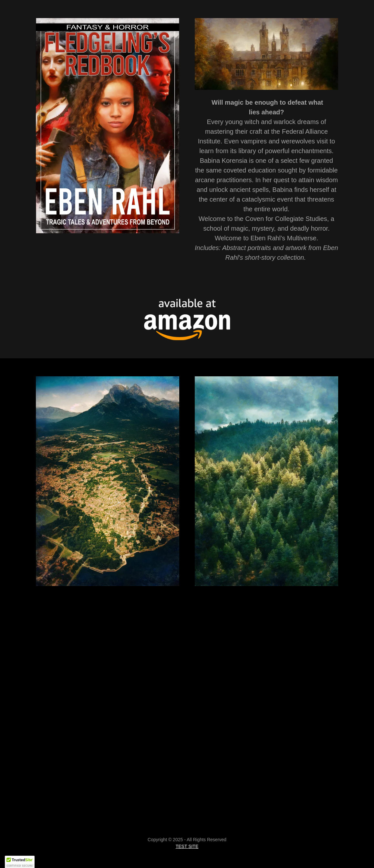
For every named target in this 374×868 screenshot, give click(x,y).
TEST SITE (187, 846)
